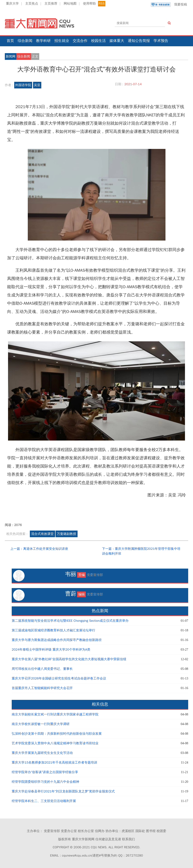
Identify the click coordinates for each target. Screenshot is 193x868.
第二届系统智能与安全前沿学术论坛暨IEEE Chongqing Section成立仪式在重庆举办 (70, 621)
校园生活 (98, 41)
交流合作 (80, 41)
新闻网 (11, 56)
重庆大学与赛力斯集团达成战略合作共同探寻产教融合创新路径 (57, 640)
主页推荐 (51, 4)
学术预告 (161, 41)
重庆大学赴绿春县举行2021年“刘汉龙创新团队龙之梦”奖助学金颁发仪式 (63, 791)
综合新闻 (25, 41)
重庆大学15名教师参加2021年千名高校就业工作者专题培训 (54, 763)
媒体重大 (117, 41)
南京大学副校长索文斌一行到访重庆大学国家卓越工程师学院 (55, 714)
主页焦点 (32, 4)
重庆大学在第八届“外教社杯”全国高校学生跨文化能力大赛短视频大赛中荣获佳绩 (69, 659)
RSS (102, 4)
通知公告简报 (139, 41)
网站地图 (70, 4)
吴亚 (37, 85)
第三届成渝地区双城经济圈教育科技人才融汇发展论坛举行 (53, 630)
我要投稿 (169, 5)
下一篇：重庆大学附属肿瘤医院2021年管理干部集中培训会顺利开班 (141, 551)
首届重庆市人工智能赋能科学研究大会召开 (42, 688)
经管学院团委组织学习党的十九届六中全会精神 (45, 782)
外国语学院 (23, 85)
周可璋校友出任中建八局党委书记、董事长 (42, 669)
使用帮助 (89, 4)
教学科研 (43, 41)
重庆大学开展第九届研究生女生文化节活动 (42, 753)
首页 (10, 41)
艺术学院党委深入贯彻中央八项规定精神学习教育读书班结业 (55, 743)
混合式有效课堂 (42, 534)
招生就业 (62, 41)
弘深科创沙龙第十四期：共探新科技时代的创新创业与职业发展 (57, 734)
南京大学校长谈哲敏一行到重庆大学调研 (41, 724)
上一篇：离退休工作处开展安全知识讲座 (39, 549)
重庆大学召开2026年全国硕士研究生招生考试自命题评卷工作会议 (59, 678)
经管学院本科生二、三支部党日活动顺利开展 (44, 801)
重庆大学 (12, 4)
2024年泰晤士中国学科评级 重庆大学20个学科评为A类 (51, 650)
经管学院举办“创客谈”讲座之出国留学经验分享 (45, 772)
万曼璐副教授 (67, 534)
